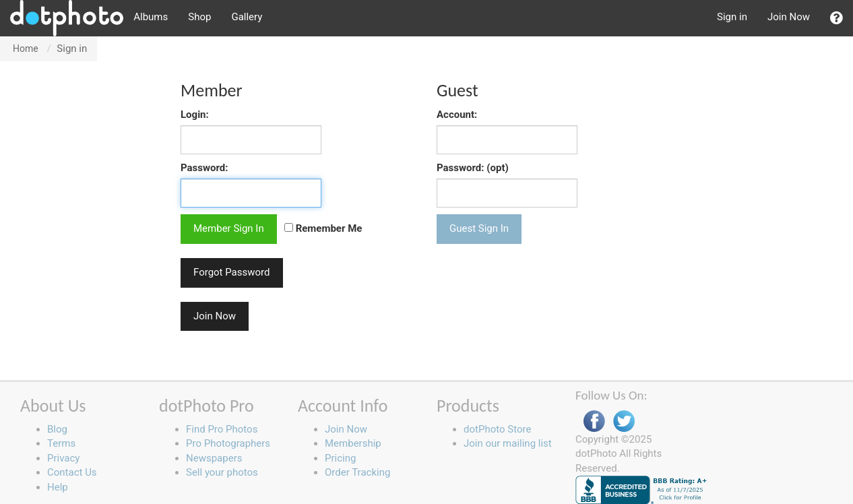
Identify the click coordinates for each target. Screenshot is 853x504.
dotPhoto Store (497, 429)
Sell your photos (222, 472)
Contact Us (72, 472)
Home (26, 49)
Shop (199, 17)
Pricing (340, 458)
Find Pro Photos (222, 429)
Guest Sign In (479, 228)
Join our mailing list (508, 443)
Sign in (732, 17)
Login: (195, 115)
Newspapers (214, 458)
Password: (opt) (473, 168)
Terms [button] (61, 443)
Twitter (624, 421)
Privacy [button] (63, 458)
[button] (836, 18)
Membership (353, 443)
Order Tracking (357, 472)
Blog (57, 429)
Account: (457, 115)
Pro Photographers (228, 443)
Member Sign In (229, 228)
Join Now (789, 17)
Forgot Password (232, 272)
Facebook (594, 421)
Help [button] (58, 487)
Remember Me (323, 228)
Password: (204, 168)
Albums (151, 17)
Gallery (247, 17)
